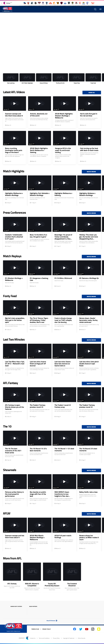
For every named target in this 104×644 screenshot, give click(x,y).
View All (92, 93)
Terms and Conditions (44, 638)
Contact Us (33, 638)
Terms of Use (35, 629)
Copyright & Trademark (69, 638)
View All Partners (52, 621)
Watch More (91, 172)
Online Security (82, 638)
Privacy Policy (47, 629)
